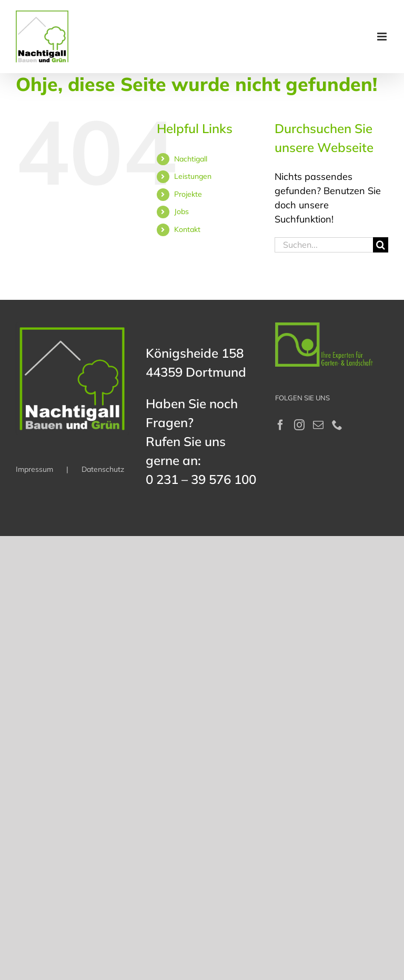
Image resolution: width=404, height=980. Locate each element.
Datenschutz (103, 469)
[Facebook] (280, 425)
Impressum (34, 469)
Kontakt (187, 229)
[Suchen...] (324, 245)
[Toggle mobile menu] (383, 37)
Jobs (181, 211)
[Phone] (337, 425)
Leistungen (193, 176)
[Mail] (318, 425)
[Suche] (381, 245)
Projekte (188, 194)
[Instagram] (299, 425)
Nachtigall (191, 159)
